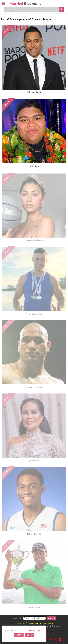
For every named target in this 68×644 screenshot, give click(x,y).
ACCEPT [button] (19, 635)
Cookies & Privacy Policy (40, 623)
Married (26, 4)
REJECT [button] (30, 635)
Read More (34, 631)
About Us (20, 623)
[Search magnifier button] (61, 9)
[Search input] (32, 9)
